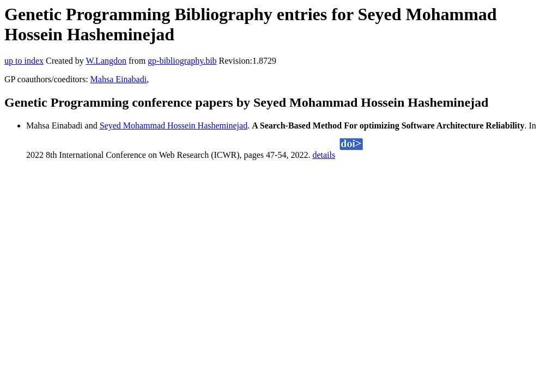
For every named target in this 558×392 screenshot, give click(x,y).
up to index (24, 61)
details (324, 155)
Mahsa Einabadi (119, 79)
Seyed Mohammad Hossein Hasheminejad (174, 125)
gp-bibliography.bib (182, 61)
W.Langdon (106, 61)
